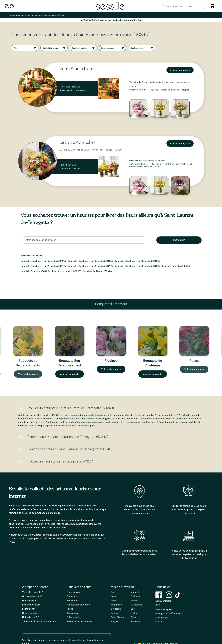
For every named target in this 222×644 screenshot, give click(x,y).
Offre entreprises (31, 613)
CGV (158, 605)
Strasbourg (136, 605)
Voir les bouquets (28, 374)
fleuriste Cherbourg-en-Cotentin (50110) (90, 266)
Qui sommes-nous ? (32, 596)
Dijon (133, 617)
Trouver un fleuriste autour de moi (39, 622)
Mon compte (162, 618)
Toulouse (135, 596)
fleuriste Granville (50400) (35, 271)
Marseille (135, 592)
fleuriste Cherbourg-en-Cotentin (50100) (137, 261)
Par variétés (73, 601)
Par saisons (73, 596)
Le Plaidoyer (28, 609)
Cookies (160, 622)
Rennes (115, 613)
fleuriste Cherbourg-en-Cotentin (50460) (43, 261)
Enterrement (73, 617)
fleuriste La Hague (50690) (66, 271)
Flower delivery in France (79, 622)
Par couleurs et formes (78, 605)
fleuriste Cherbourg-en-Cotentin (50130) (137, 266)
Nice (113, 601)
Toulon (134, 613)
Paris (114, 592)
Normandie (148, 415)
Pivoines (111, 361)
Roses (194, 361)
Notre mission (29, 601)
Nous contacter (163, 601)
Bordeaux (116, 609)
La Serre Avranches (77, 142)
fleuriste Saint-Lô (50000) (176, 266)
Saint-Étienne (118, 617)
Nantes (134, 601)
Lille (133, 609)
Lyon (113, 596)
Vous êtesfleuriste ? (9, 6)
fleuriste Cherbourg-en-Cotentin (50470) (43, 266)
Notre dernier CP (31, 617)
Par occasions (74, 592)
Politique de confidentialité (169, 614)
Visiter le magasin (180, 70)
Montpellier (117, 605)
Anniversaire (73, 613)
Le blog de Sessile (31, 605)
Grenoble (135, 622)
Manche (120, 415)
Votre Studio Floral (77, 69)
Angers (115, 622)
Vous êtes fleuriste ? (33, 592)
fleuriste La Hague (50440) (98, 271)
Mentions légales (164, 609)
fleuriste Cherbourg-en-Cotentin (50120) (90, 261)
